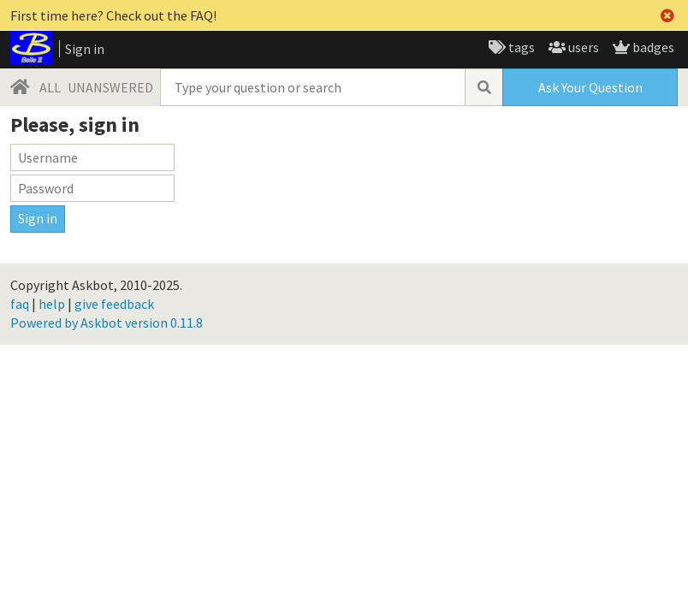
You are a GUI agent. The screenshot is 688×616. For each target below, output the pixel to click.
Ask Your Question (590, 87)
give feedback (114, 304)
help (52, 304)
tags (520, 47)
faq (20, 304)
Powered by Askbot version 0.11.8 (107, 323)
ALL (50, 87)
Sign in (85, 49)
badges (652, 47)
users (582, 47)
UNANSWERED (110, 87)
